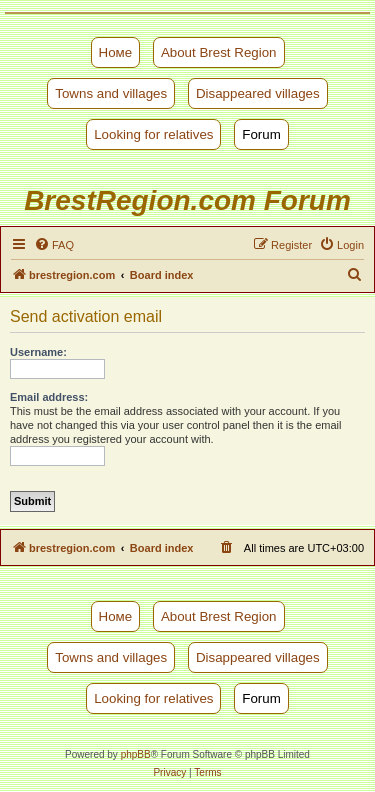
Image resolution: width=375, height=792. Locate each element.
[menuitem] (54, 245)
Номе (116, 52)
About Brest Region (219, 52)
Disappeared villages (258, 93)
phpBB (136, 754)
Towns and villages (111, 93)
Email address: (49, 397)
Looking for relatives (153, 134)
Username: (38, 352)
